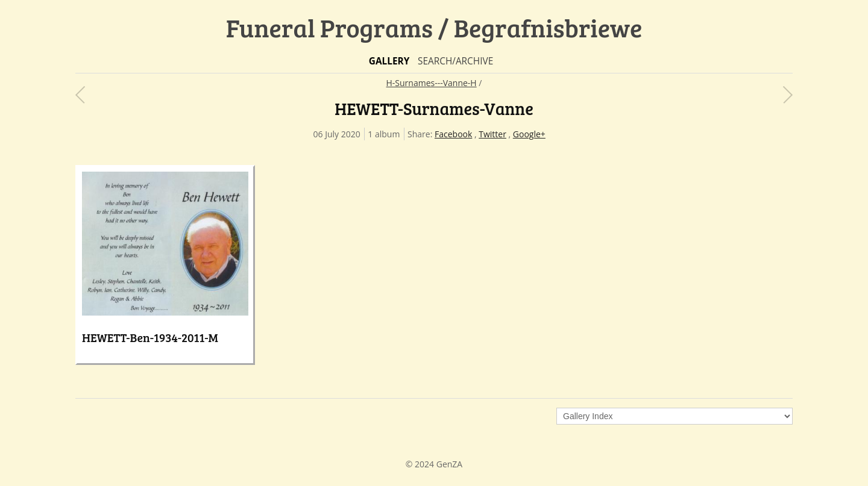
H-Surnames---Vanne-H (432, 83)
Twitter (492, 134)
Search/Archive (455, 61)
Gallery (389, 61)
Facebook (453, 134)
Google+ (529, 134)
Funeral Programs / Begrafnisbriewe (434, 27)
